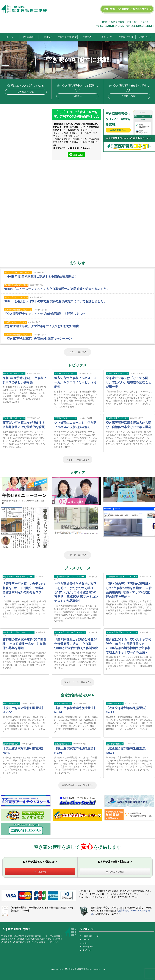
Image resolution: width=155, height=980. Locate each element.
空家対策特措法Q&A (68, 37)
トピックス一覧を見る (77, 460)
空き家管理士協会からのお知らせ (18, 272)
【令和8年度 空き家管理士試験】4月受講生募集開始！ (41, 276)
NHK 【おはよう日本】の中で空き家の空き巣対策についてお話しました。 (55, 301)
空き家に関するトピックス (15, 322)
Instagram (88, 947)
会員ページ (106, 37)
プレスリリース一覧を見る (77, 682)
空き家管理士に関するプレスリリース (19, 577)
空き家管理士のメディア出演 (16, 285)
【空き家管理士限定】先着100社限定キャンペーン (38, 339)
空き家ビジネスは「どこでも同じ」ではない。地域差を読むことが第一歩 (128, 382)
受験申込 (87, 37)
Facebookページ (91, 936)
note (85, 943)
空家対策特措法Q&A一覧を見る (77, 785)
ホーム (10, 37)
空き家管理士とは (26, 92)
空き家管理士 (29, 37)
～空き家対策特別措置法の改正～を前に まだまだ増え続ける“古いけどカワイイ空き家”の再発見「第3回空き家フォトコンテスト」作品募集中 (76, 592)
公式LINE (87, 950)
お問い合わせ (145, 37)
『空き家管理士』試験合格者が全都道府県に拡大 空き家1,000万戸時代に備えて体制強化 (76, 644)
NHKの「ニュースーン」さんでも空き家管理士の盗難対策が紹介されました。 (57, 289)
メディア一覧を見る (77, 555)
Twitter (86, 939)
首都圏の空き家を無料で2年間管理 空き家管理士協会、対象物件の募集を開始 (24, 644)
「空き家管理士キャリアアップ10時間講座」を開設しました (44, 314)
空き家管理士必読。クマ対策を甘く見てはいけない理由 (41, 326)
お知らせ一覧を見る (77, 352)
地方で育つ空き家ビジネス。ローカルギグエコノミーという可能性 (75, 382)
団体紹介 (48, 37)
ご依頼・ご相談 (126, 37)
